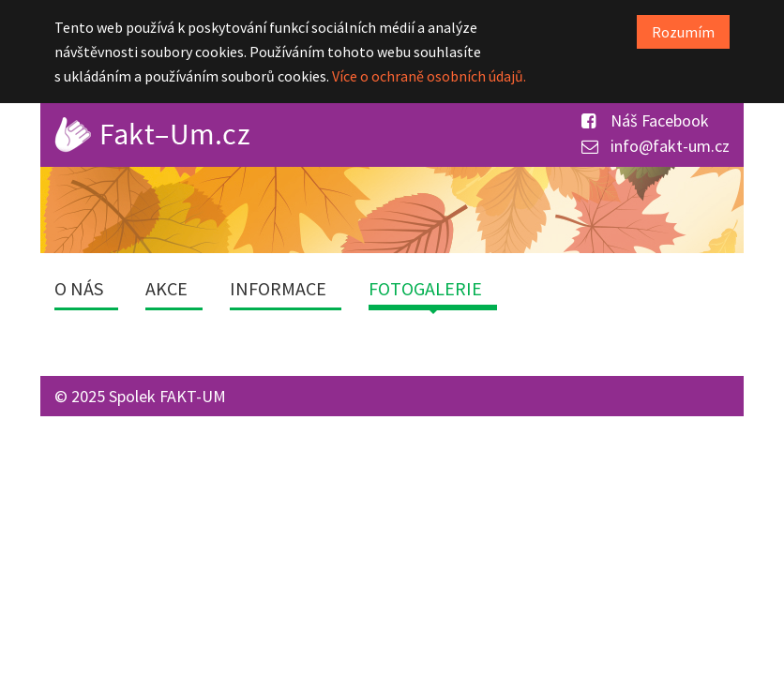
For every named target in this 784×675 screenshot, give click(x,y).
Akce (166, 288)
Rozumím (683, 32)
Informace (278, 288)
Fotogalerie (425, 288)
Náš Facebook (645, 120)
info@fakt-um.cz (656, 146)
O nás (79, 288)
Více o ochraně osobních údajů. (429, 76)
